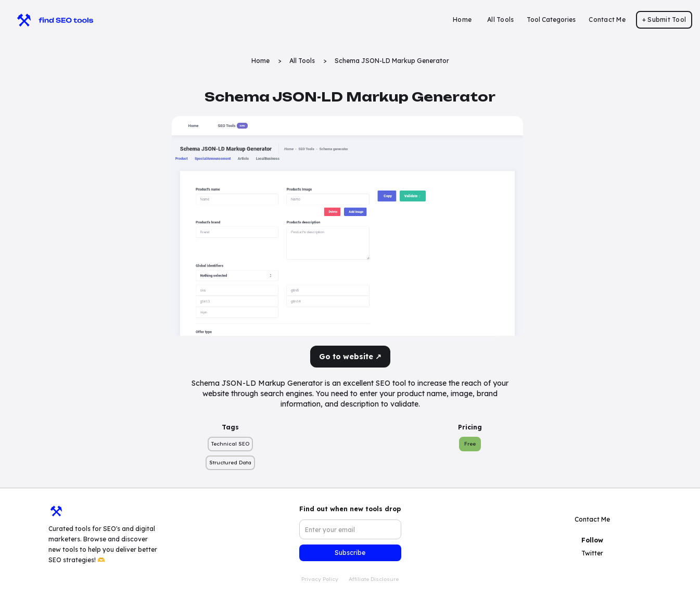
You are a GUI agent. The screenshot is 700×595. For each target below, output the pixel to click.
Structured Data (230, 463)
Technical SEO (230, 444)
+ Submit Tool (664, 20)
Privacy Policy (320, 579)
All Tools (500, 20)
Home (462, 20)
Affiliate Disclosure (374, 579)
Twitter (592, 553)
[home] (50, 20)
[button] (551, 20)
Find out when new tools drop (350, 509)
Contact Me (607, 20)
